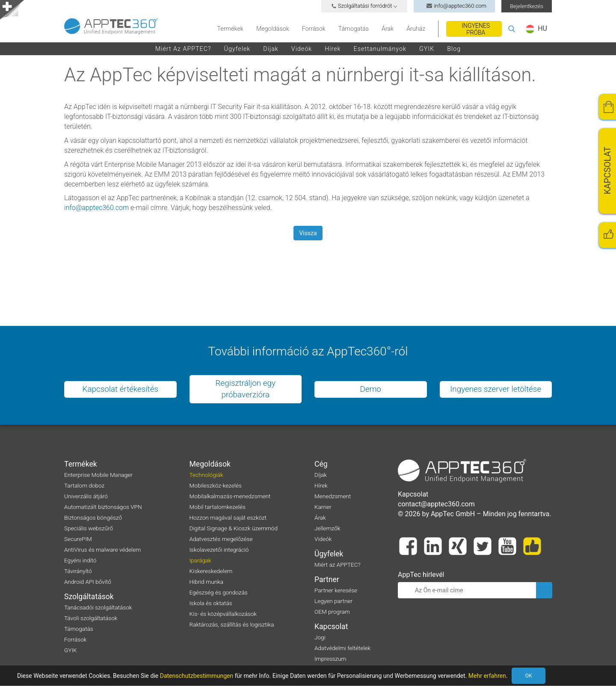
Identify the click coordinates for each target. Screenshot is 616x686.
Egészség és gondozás (219, 593)
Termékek (230, 29)
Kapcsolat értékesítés (120, 389)
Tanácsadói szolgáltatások (98, 608)
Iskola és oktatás (211, 603)
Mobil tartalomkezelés (218, 507)
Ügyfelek (237, 49)
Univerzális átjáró (86, 497)
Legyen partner (333, 601)
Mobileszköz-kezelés (216, 486)
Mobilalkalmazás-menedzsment (230, 497)
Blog (454, 49)
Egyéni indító (80, 561)
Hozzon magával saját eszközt (228, 518)
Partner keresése (336, 591)
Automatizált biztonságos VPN (103, 507)
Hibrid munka (207, 582)
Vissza (308, 233)
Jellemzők (327, 529)
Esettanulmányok (380, 49)
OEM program (332, 612)
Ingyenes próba (476, 29)
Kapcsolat (331, 627)
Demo (370, 389)
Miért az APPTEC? (183, 49)
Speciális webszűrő (89, 529)
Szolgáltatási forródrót (364, 6)
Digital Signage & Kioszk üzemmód (234, 529)
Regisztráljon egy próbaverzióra (245, 389)
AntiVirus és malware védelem (102, 550)
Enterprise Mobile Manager (98, 475)
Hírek (333, 49)
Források (314, 29)
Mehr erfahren (487, 676)
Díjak (271, 49)
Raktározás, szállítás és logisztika (232, 625)
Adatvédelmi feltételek (342, 648)
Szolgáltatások (89, 597)
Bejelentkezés (527, 6)
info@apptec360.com (454, 6)
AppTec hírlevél (421, 575)
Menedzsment (333, 497)
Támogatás (354, 29)
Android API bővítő (88, 582)
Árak (388, 29)
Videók (302, 49)
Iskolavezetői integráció (219, 550)
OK (541, 676)
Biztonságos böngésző (93, 518)
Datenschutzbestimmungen (197, 676)
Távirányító (78, 571)
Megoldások (273, 29)
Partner (327, 580)
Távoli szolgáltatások (91, 618)
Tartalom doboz (84, 486)
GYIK (427, 49)
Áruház (416, 29)
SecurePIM (78, 539)
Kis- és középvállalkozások (223, 614)
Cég (321, 464)
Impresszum (330, 659)
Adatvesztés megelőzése (221, 539)
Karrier (323, 507)
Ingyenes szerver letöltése (496, 389)
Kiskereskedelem (211, 571)
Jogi (320, 638)
